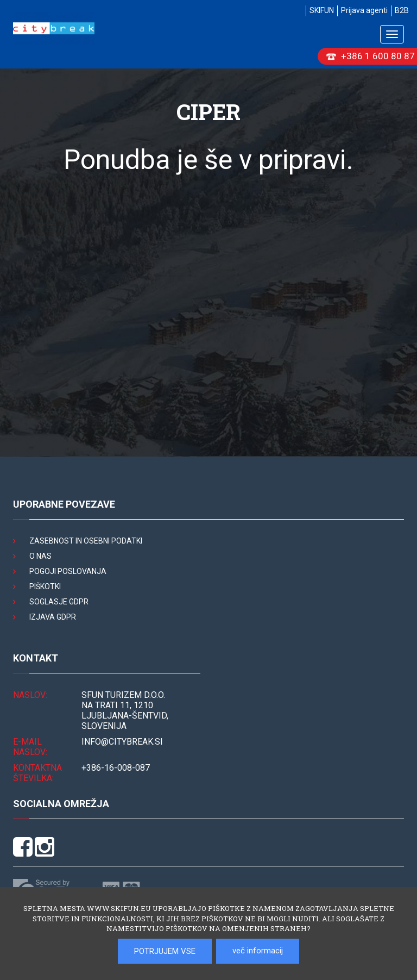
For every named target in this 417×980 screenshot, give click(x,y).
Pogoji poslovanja (68, 571)
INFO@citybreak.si (122, 742)
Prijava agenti (364, 10)
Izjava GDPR (53, 617)
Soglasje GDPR (59, 602)
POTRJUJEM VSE (165, 951)
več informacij (258, 951)
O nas (40, 556)
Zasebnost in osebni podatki (86, 541)
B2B (402, 10)
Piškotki (45, 586)
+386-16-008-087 (116, 768)
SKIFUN (322, 10)
